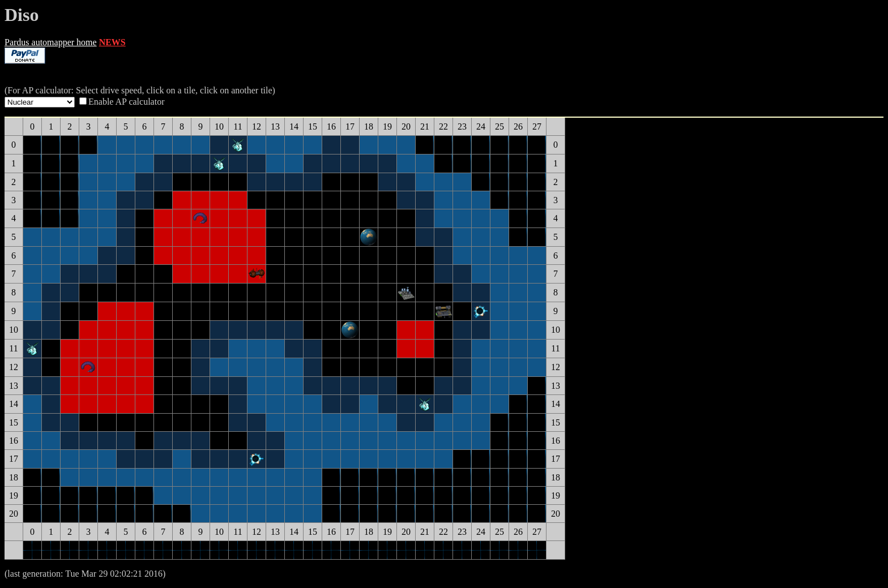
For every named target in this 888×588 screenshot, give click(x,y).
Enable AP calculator (126, 102)
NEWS (112, 42)
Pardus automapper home (51, 42)
